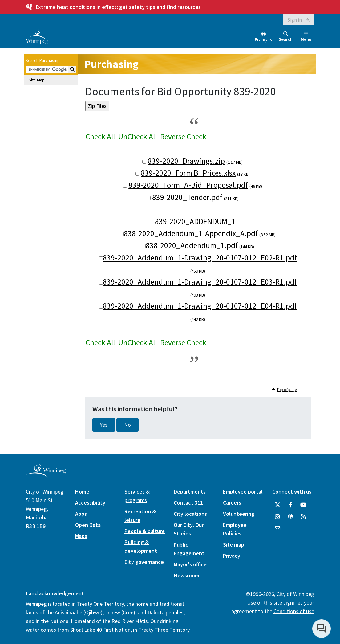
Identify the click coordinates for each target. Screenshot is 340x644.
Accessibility (90, 503)
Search (286, 37)
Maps (81, 536)
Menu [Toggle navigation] (306, 37)
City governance (144, 562)
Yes (104, 425)
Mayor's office (190, 564)
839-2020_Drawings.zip (186, 161)
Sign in (295, 20)
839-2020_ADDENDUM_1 (195, 221)
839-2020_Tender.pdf (187, 197)
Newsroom (186, 575)
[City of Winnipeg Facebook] (290, 505)
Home (82, 492)
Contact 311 (188, 503)
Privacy (232, 556)
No (127, 425)
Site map (234, 545)
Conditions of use (294, 611)
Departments (190, 492)
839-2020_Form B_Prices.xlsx (188, 173)
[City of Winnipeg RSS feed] (303, 517)
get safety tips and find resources (118, 7)
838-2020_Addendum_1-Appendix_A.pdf (191, 233)
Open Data (88, 525)
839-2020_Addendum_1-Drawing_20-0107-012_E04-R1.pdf (200, 306)
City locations (190, 514)
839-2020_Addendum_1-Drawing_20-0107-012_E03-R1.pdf (200, 282)
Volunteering (239, 514)
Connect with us (292, 492)
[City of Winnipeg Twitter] (277, 505)
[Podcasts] (290, 517)
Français (263, 40)
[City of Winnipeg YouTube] (303, 505)
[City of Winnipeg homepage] (46, 475)
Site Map (37, 80)
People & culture (145, 531)
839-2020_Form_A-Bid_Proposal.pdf (188, 185)
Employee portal (243, 492)
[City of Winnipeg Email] (277, 528)
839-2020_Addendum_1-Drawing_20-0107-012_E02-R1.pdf (200, 258)
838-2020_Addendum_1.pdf (192, 245)
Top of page (287, 390)
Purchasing (111, 64)
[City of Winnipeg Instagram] (277, 517)
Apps (81, 514)
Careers (232, 503)
